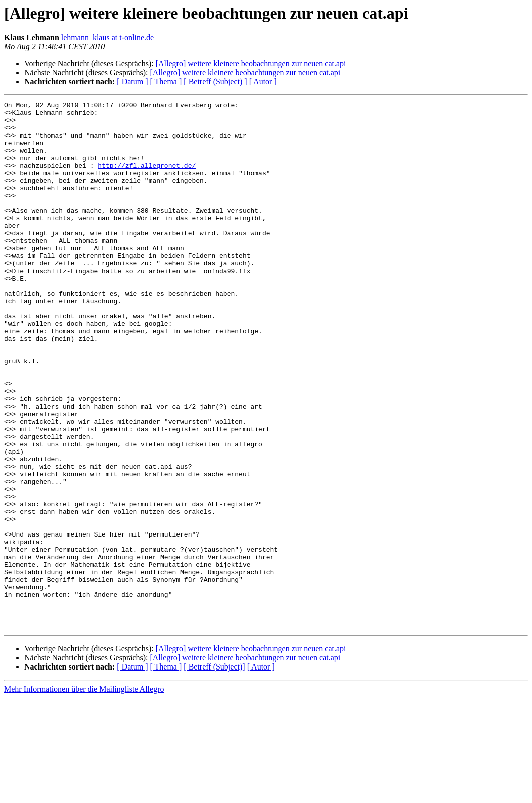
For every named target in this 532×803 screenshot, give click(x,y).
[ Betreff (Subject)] (214, 772)
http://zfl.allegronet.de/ (147, 179)
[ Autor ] (263, 82)
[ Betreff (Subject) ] (215, 82)
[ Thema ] (166, 82)
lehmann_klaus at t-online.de (108, 37)
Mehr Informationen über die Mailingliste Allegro (84, 794)
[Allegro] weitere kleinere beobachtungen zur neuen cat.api (251, 63)
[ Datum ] (132, 82)
